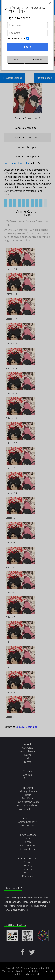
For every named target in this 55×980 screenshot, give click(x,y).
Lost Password (36, 59)
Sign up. (16, 59)
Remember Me (16, 38)
